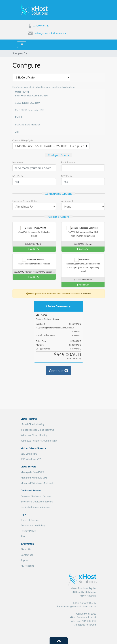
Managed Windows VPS (34, 478)
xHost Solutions (34, 10)
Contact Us (27, 555)
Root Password (69, 162)
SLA (23, 536)
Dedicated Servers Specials (36, 507)
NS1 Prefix (18, 176)
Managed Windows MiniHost (37, 483)
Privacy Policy (28, 531)
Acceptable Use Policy (33, 525)
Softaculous (82, 260)
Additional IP (68, 201)
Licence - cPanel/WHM (33, 228)
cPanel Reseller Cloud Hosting (37, 430)
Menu (94, 9)
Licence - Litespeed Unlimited (82, 228)
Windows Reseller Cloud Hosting (39, 441)
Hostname (18, 162)
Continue (59, 370)
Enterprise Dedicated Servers (37, 501)
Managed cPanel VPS (32, 472)
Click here (86, 294)
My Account (27, 566)
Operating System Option (25, 201)
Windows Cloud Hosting (34, 435)
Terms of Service (30, 520)
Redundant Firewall (33, 260)
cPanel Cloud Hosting (33, 424)
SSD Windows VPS (31, 459)
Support (25, 560)
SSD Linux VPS (29, 454)
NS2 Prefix (67, 176)
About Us (26, 549)
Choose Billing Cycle (23, 140)
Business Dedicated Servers (36, 496)
